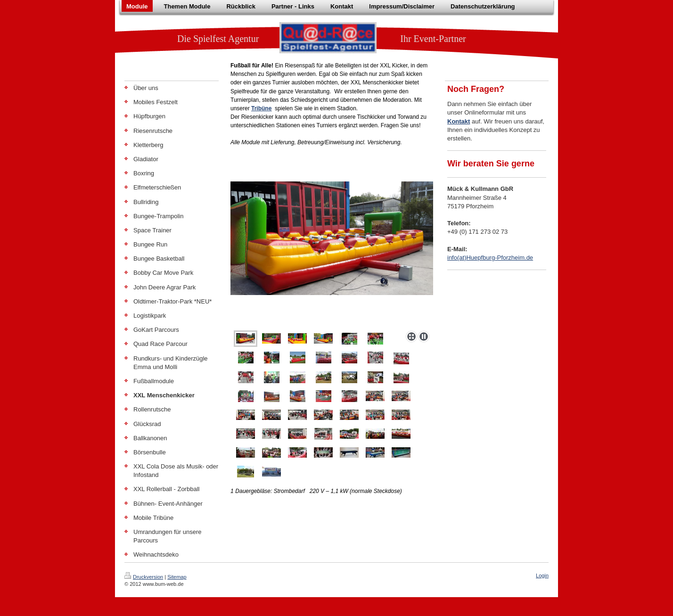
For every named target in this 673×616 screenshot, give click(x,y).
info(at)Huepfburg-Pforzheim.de (490, 258)
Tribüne (261, 108)
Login (542, 575)
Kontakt (459, 121)
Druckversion (144, 577)
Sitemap (177, 577)
